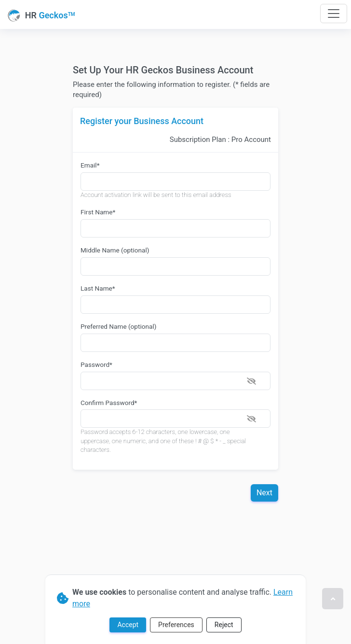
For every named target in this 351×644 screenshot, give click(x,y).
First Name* (98, 212)
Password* (96, 364)
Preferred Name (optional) (118, 326)
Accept (128, 625)
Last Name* (98, 288)
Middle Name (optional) (115, 250)
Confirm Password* (109, 403)
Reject (224, 625)
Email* (90, 165)
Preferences (176, 625)
